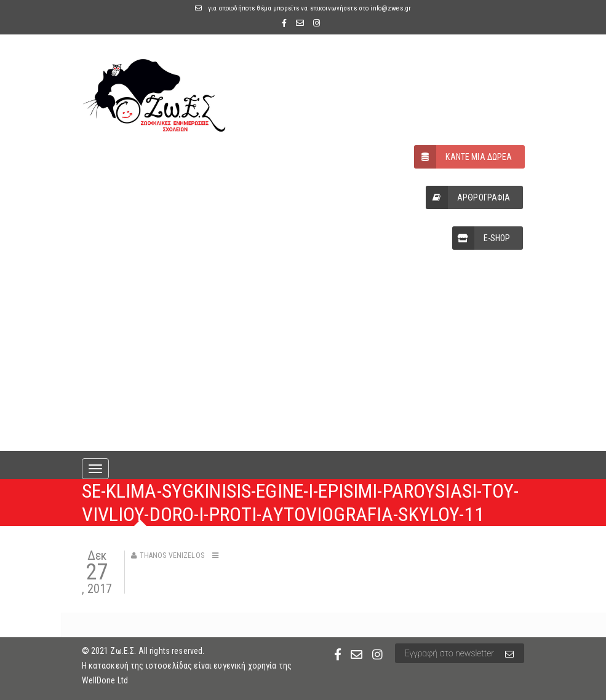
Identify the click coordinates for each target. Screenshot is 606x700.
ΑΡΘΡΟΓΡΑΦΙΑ (468, 197)
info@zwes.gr (391, 8)
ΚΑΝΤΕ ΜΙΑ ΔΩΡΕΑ (463, 157)
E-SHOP (481, 238)
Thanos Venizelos (172, 555)
